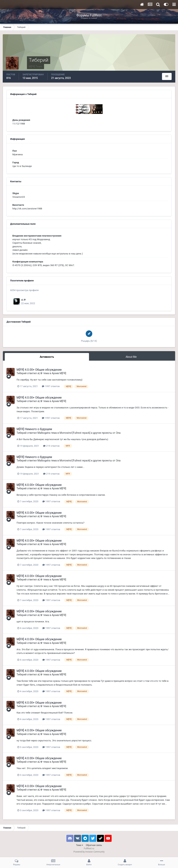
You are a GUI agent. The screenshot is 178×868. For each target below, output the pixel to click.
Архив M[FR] (59, 373)
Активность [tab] (47, 357)
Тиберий (22, 373)
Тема (80, 845)
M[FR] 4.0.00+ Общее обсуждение (39, 370)
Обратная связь (94, 845)
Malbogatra (44, 433)
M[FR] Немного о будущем (34, 429)
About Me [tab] (131, 357)
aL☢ (23, 300)
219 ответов (51, 446)
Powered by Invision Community (89, 852)
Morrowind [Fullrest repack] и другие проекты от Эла (90, 433)
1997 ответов (51, 386)
